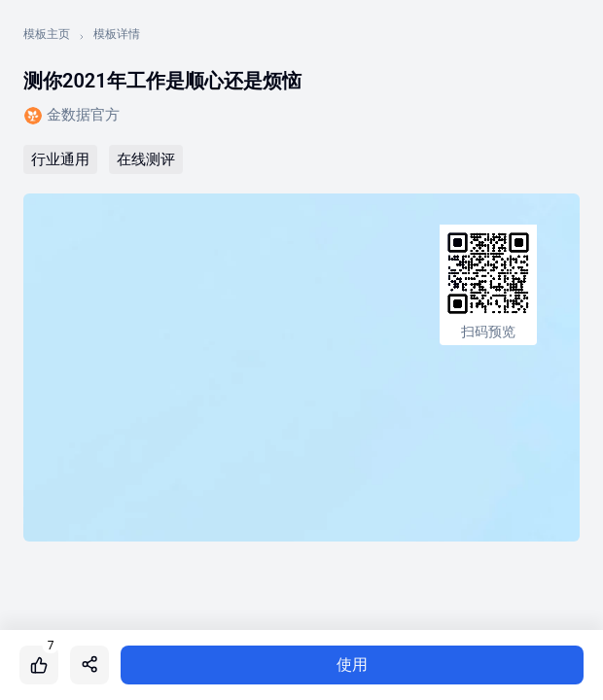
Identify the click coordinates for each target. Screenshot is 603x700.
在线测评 (146, 159)
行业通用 (60, 159)
